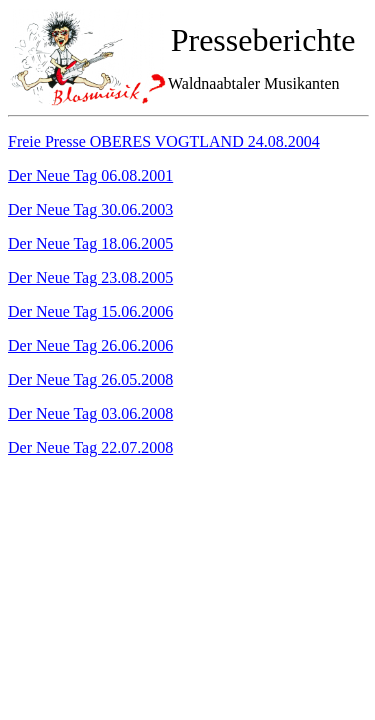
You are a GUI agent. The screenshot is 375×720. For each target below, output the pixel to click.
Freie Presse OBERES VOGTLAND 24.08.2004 (164, 141)
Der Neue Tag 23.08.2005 (90, 277)
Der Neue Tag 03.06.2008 (90, 413)
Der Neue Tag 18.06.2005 (90, 243)
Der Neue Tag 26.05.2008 (90, 379)
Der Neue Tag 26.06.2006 (90, 345)
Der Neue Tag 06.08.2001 (90, 175)
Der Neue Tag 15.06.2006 (90, 311)
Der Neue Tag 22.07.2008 (90, 447)
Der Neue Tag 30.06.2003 (90, 209)
